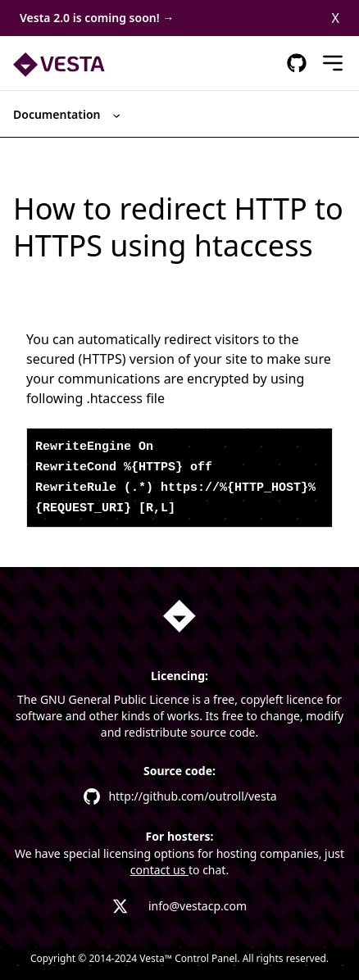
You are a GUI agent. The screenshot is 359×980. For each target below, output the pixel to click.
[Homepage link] (179, 616)
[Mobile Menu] (333, 63)
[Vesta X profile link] (120, 906)
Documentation (68, 114)
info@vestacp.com (198, 906)
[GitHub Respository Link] (297, 63)
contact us (159, 870)
